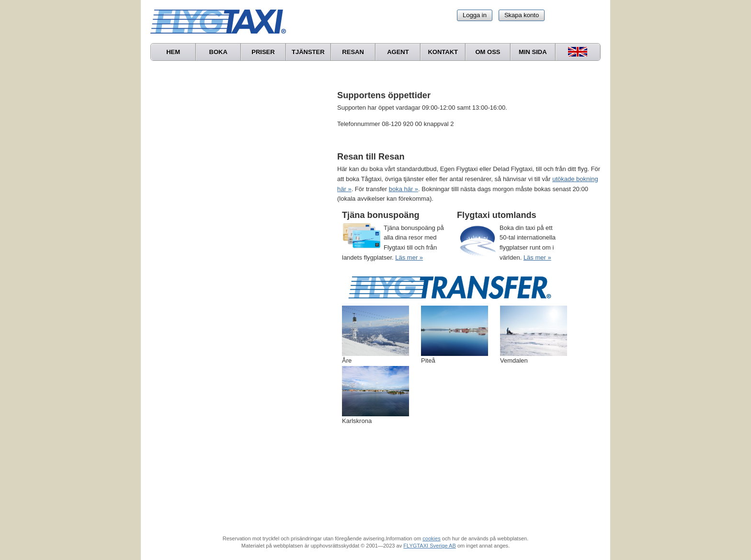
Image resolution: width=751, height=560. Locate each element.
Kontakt (443, 52)
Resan (353, 52)
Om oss (488, 52)
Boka (218, 52)
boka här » (404, 189)
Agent (398, 52)
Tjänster (308, 52)
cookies (431, 538)
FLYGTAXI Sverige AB (430, 546)
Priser (263, 52)
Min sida (533, 52)
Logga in (475, 15)
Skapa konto (522, 15)
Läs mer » (409, 257)
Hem (173, 52)
